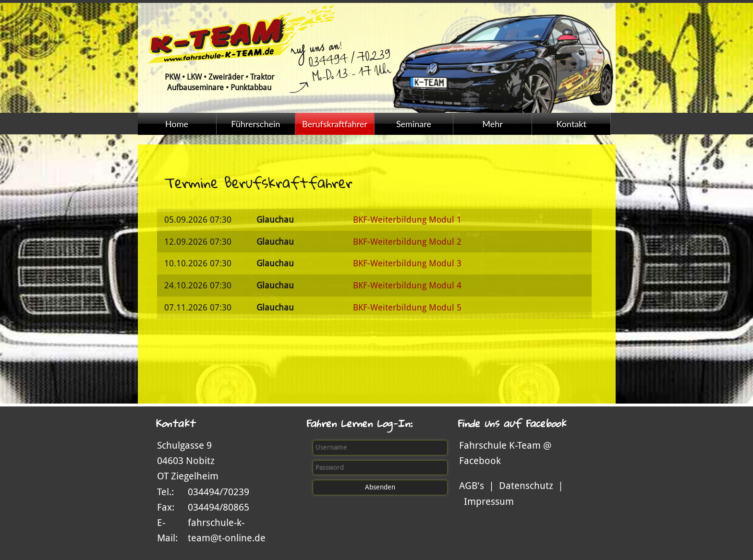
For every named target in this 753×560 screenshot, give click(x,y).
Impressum (489, 501)
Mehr (492, 124)
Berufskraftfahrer (335, 124)
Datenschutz (526, 486)
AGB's (472, 486)
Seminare (414, 124)
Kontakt (571, 124)
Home (177, 124)
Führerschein (255, 124)
